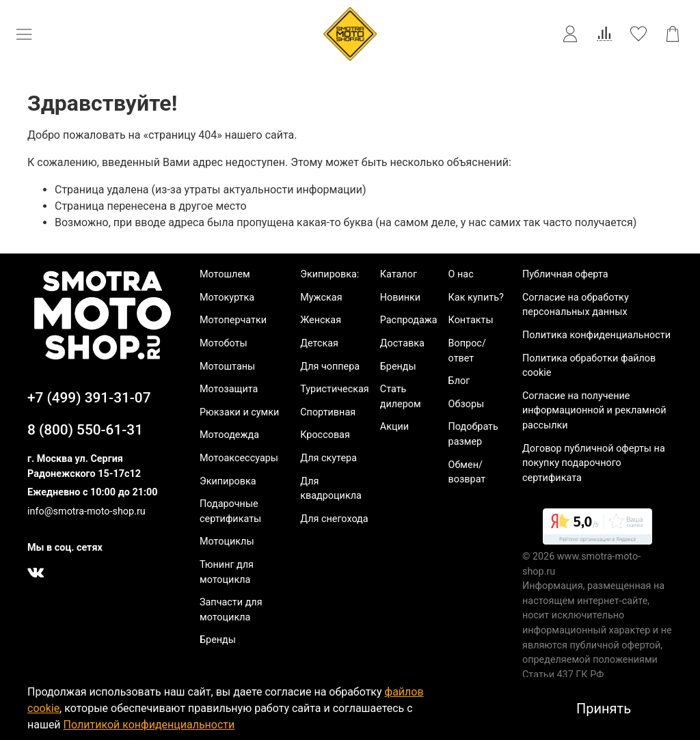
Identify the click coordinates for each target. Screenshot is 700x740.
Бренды (218, 640)
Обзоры (467, 404)
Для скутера (328, 458)
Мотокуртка (227, 298)
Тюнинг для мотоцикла (227, 572)
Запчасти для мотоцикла (231, 610)
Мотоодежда (229, 435)
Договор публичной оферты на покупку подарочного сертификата (594, 463)
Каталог (399, 274)
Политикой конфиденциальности (149, 725)
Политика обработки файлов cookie (589, 366)
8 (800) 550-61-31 (85, 430)
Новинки (400, 298)
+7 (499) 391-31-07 (89, 398)
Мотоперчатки (233, 320)
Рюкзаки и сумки (239, 412)
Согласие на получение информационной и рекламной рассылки (594, 411)
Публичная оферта (565, 274)
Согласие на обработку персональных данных (576, 305)
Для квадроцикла (331, 489)
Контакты (471, 320)
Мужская (321, 298)
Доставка (402, 343)
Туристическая (335, 389)
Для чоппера (330, 367)
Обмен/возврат (467, 472)
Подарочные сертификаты (230, 511)
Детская (319, 343)
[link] (597, 529)
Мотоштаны (227, 367)
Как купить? (476, 298)
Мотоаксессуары (239, 458)
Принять (604, 709)
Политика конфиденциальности (596, 335)
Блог (459, 381)
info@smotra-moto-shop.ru (86, 511)
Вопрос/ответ (467, 351)
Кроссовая (325, 435)
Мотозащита (229, 389)
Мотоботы (224, 343)
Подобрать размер (473, 434)
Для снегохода (334, 519)
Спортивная (328, 412)
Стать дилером (401, 397)
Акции (394, 427)
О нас (461, 274)
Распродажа (409, 320)
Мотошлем (225, 274)
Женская (321, 320)
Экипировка (228, 481)
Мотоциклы (227, 542)
